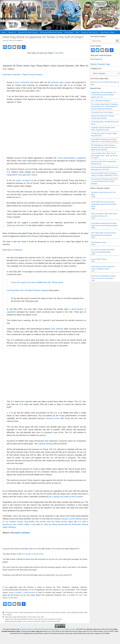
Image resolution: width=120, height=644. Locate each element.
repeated (45, 290)
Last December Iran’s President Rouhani (24, 290)
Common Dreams (35, 75)
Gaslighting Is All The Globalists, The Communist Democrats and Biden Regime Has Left (103, 95)
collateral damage (45, 444)
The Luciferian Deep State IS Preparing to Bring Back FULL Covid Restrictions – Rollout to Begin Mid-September (105, 106)
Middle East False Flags (79, 612)
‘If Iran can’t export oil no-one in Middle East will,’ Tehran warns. (37, 282)
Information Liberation (12, 75)
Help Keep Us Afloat (108, 32)
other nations (32, 175)
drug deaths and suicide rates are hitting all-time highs (49, 522)
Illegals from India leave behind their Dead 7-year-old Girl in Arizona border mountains (33, 619)
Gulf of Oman (32, 617)
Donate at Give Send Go (90, 32)
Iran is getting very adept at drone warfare (66, 497)
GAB (77, 32)
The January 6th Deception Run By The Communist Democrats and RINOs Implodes (104, 181)
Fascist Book (69, 32)
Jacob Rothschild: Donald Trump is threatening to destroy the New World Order (104, 204)
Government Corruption (58, 612)
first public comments (21, 180)
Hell (56, 559)
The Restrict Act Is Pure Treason (102, 112)
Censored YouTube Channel (28, 32)
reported (28, 169)
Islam (69, 612)
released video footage (61, 82)
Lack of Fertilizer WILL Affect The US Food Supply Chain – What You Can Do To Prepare (104, 156)
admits (22, 402)
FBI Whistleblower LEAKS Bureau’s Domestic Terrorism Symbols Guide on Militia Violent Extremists (104, 147)
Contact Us (12, 32)
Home (3, 32)
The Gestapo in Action (99, 242)
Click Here (59, 53)
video (47, 340)
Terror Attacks (7, 615)
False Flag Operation (20, 617)
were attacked (57, 329)
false (38, 91)
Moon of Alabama (15, 250)
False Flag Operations (27, 612)
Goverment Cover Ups (42, 612)
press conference (22, 82)
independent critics (14, 175)
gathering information (16, 225)
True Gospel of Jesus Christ (32, 554)
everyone (49, 418)
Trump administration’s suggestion (72, 158)
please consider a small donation (22, 592)
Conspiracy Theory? (12, 612)
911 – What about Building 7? (101, 101)
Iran (39, 617)
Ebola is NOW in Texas (99, 259)
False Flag (9, 617)
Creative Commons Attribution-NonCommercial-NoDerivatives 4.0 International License (48, 629)
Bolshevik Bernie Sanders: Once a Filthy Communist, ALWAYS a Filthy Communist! (33, 621)
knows (57, 418)
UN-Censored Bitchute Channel (51, 32)
